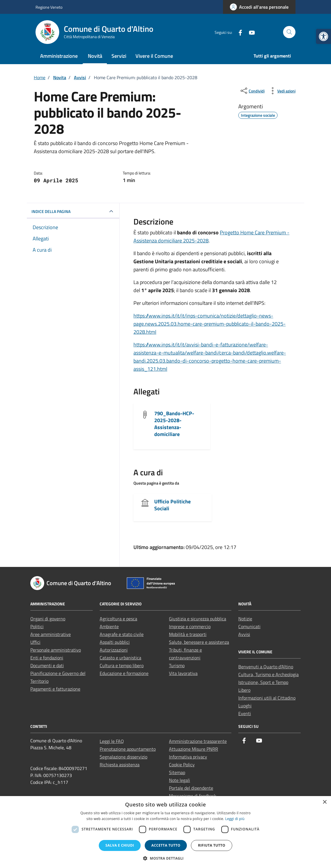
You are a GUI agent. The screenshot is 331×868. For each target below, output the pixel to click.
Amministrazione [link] (59, 56)
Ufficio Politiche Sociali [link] (172, 505)
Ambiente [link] (109, 626)
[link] (323, 36)
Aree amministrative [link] (51, 634)
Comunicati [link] (249, 626)
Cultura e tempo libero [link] (122, 665)
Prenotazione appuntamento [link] (128, 749)
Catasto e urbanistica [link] (120, 658)
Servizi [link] (119, 56)
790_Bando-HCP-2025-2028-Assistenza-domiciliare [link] (174, 424)
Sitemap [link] (177, 772)
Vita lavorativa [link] (183, 673)
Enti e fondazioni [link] (47, 658)
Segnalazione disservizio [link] (123, 757)
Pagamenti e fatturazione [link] (55, 689)
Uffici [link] (35, 642)
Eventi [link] (245, 713)
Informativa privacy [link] (188, 757)
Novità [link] (95, 56)
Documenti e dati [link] (47, 665)
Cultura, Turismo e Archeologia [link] (268, 674)
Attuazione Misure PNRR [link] (194, 749)
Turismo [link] (177, 665)
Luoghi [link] (245, 706)
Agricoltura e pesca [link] (118, 619)
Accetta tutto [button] (166, 845)
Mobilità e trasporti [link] (188, 634)
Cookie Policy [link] (182, 765)
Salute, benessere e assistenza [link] (199, 642)
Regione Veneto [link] (49, 7)
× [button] (325, 802)
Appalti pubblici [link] (115, 642)
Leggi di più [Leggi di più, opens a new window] (235, 819)
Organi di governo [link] (48, 619)
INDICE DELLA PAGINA (51, 211)
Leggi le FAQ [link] (112, 741)
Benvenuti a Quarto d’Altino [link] (266, 667)
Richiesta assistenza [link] (120, 765)
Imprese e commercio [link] (190, 626)
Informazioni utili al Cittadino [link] (267, 698)
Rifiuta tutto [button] (212, 845)
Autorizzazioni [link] (114, 650)
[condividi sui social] (252, 91)
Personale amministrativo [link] (56, 650)
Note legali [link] (180, 780)
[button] (165, 858)
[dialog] (165, 832)
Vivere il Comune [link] (154, 56)
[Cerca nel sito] (289, 32)
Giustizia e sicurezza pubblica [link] (198, 619)
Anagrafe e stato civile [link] (122, 634)
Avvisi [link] (244, 634)
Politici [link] (37, 626)
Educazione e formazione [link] (124, 673)
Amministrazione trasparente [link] (198, 741)
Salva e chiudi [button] (120, 845)
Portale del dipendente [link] (191, 788)
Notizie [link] (245, 619)
